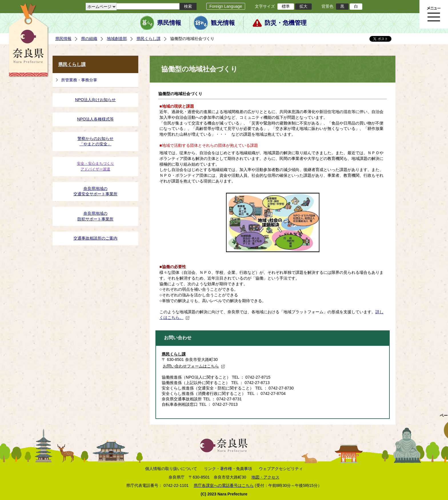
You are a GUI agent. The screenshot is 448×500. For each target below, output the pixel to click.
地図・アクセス (265, 477)
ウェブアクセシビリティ (281, 469)
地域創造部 (117, 39)
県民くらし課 (149, 39)
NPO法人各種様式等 (96, 119)
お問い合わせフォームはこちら (194, 366)
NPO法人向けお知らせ (96, 100)
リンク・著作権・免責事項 (228, 469)
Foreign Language (226, 6)
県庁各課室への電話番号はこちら (224, 485)
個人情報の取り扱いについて (171, 469)
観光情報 (223, 23)
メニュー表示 (434, 14)
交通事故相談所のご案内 (95, 238)
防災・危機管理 (286, 23)
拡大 (303, 6)
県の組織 (89, 39)
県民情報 (169, 23)
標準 (286, 6)
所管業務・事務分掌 (79, 80)
